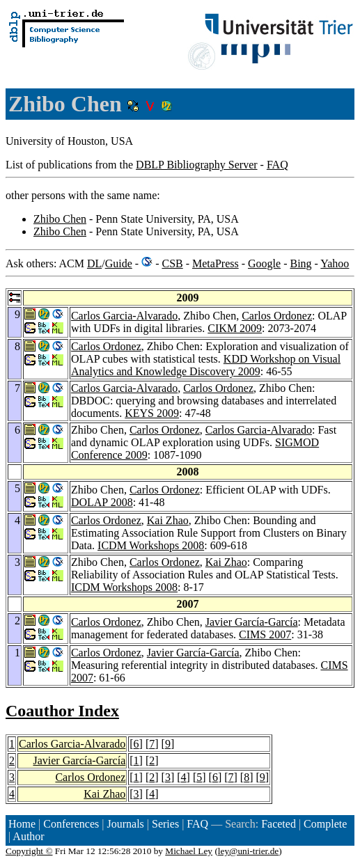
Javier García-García (252, 622)
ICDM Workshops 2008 (151, 545)
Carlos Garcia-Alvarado (124, 316)
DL (94, 263)
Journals (125, 824)
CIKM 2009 (235, 328)
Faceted (279, 824)
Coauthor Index (62, 711)
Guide (119, 263)
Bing (300, 263)
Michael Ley (189, 851)
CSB (172, 263)
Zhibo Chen (60, 219)
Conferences (71, 824)
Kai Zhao (168, 520)
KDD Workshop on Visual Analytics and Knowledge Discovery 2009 (206, 365)
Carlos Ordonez (277, 316)
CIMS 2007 (265, 634)
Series (165, 824)
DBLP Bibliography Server (197, 165)
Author (28, 836)
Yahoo (335, 263)
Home (22, 824)
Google (264, 263)
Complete (325, 824)
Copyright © (29, 851)
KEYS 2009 (152, 413)
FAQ (277, 165)
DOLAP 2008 (102, 502)
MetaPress (216, 263)
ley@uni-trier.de (248, 851)
